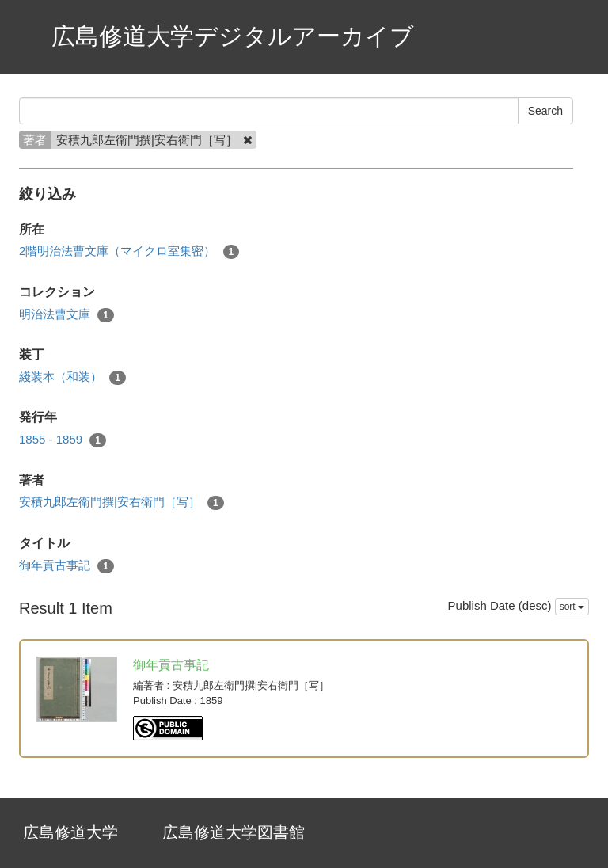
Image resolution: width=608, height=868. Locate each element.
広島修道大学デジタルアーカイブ (233, 36)
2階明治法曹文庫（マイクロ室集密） (129, 251)
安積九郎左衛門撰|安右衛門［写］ (122, 503)
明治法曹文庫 (66, 315)
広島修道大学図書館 (234, 832)
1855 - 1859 (63, 440)
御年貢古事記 (66, 566)
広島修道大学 (70, 832)
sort (572, 607)
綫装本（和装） (72, 377)
